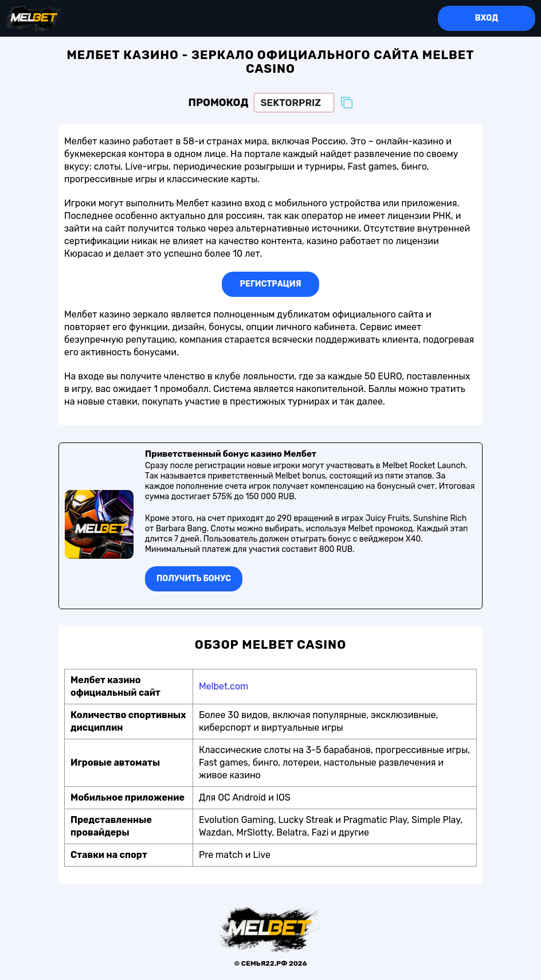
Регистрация (271, 284)
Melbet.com (224, 686)
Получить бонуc (194, 579)
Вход (487, 18)
